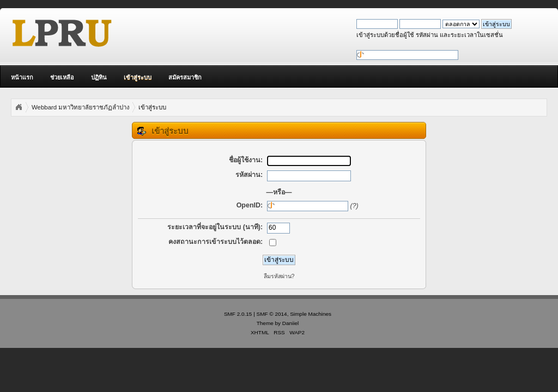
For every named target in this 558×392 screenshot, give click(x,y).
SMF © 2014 (272, 314)
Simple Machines (311, 314)
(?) (354, 206)
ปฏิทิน (99, 77)
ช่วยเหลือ (62, 77)
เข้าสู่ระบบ (138, 77)
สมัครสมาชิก (185, 77)
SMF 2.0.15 (238, 314)
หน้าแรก (22, 77)
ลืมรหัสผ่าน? (279, 276)
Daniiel (290, 323)
